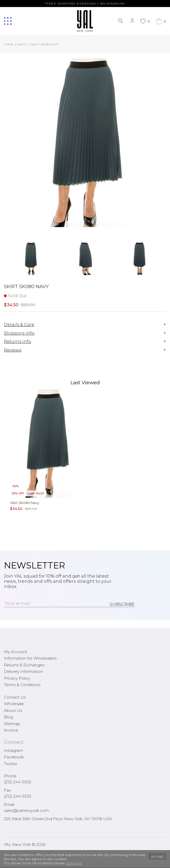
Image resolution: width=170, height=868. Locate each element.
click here (74, 863)
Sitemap (12, 724)
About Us (13, 710)
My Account (16, 652)
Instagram (13, 750)
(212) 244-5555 (18, 782)
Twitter (10, 764)
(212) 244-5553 (17, 796)
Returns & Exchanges (24, 665)
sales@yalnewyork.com (26, 810)
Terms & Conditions (22, 685)
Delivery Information (23, 671)
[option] (31, 260)
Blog (8, 717)
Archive (11, 730)
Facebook (14, 757)
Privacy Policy (17, 678)
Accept (157, 856)
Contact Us (15, 697)
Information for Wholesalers (30, 658)
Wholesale (14, 704)
